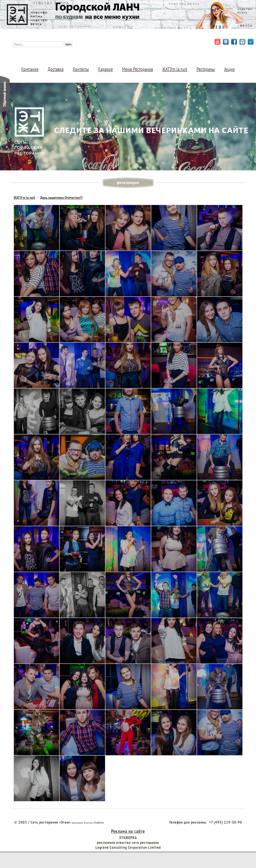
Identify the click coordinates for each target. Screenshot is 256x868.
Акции (229, 69)
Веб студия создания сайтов (128, 862)
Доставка (56, 69)
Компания (30, 69)
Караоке (105, 69)
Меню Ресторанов (137, 69)
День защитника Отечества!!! (61, 197)
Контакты (81, 69)
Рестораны (206, 69)
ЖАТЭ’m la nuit (175, 69)
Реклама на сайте (128, 831)
